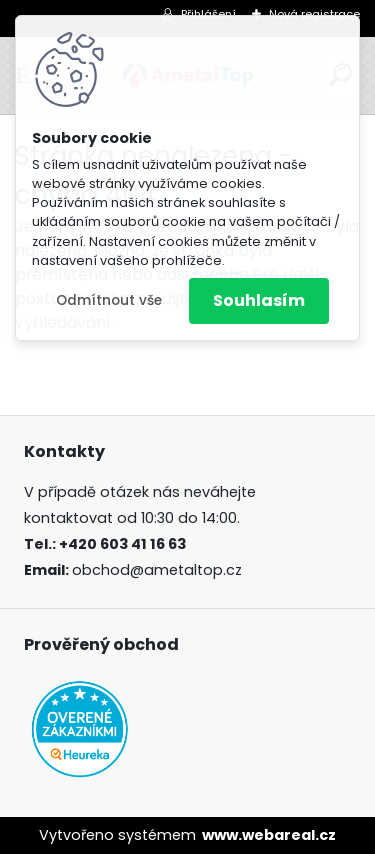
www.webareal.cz (269, 835)
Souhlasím (259, 300)
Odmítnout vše (109, 300)
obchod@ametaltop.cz (157, 570)
